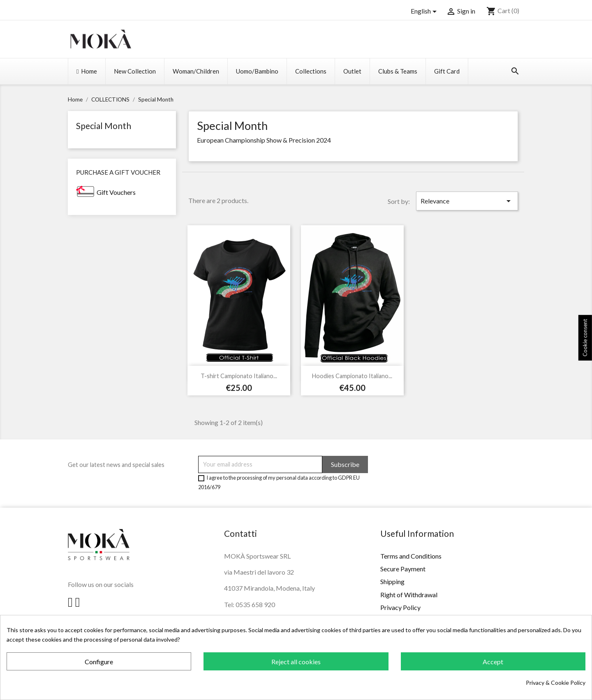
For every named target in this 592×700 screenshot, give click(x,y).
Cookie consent (585, 338)
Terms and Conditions (411, 556)
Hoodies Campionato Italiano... (352, 376)
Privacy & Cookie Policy (556, 683)
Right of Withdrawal (409, 595)
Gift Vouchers (116, 192)
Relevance (467, 201)
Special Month (104, 126)
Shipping (392, 581)
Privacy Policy (400, 607)
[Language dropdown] (425, 12)
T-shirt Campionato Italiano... (239, 376)
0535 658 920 (255, 604)
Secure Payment (403, 569)
